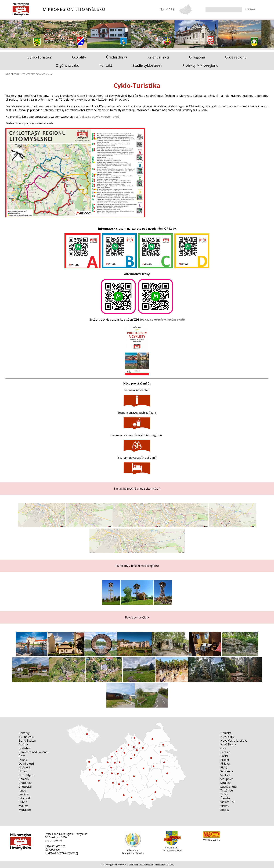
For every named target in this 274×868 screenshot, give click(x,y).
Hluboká (24, 767)
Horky (23, 771)
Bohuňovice (26, 737)
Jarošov (24, 794)
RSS (172, 865)
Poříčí (224, 756)
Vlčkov (225, 806)
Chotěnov (25, 783)
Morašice (25, 810)
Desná (23, 760)
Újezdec (225, 798)
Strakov (225, 783)
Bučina (23, 744)
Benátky (24, 733)
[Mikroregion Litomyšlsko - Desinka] (133, 847)
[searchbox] (224, 9)
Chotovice (25, 787)
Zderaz (225, 810)
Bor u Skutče (27, 741)
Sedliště (225, 775)
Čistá (22, 756)
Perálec (225, 752)
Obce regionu (236, 57)
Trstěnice (227, 790)
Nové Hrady (228, 744)
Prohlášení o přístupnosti (141, 865)
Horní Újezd (26, 775)
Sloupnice (227, 779)
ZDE (137, 320)
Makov (23, 806)
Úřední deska (117, 57)
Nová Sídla (227, 737)
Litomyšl (24, 798)
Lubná (23, 802)
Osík (223, 748)
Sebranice (227, 771)
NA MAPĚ (167, 9)
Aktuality (79, 57)
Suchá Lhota (228, 787)
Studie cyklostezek (147, 65)
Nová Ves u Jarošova (234, 741)
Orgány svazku (67, 65)
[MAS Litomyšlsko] (211, 837)
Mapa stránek (161, 865)
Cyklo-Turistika (39, 57)
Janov (22, 790)
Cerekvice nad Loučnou (34, 752)
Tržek (224, 794)
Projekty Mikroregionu (200, 65)
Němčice (226, 733)
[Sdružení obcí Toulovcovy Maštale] (172, 845)
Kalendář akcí (158, 57)
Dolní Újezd (26, 764)
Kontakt (106, 65)
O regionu (197, 57)
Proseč (225, 760)
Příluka (225, 764)
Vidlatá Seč (227, 802)
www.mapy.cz (70, 117)
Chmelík (24, 779)
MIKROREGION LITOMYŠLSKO (74, 9)
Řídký (224, 767)
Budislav (24, 748)
